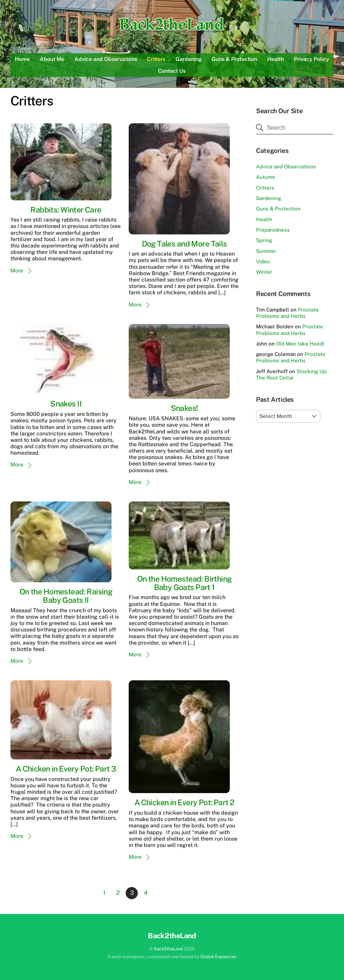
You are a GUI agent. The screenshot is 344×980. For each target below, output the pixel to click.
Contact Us (172, 71)
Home (22, 59)
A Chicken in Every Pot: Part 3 (66, 769)
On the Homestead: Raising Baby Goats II (66, 596)
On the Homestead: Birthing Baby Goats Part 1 (184, 583)
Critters (156, 59)
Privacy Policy (311, 59)
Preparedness (273, 230)
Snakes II (66, 404)
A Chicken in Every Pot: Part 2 (184, 802)
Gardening (189, 59)
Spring (264, 240)
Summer (266, 251)
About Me (52, 59)
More (17, 271)
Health (275, 59)
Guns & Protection (234, 59)
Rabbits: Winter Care (66, 210)
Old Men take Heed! (300, 344)
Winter (264, 272)
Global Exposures (218, 957)
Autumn (266, 177)
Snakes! (184, 408)
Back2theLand (168, 949)
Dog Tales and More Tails (184, 244)
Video (263, 262)
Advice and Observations (106, 59)
